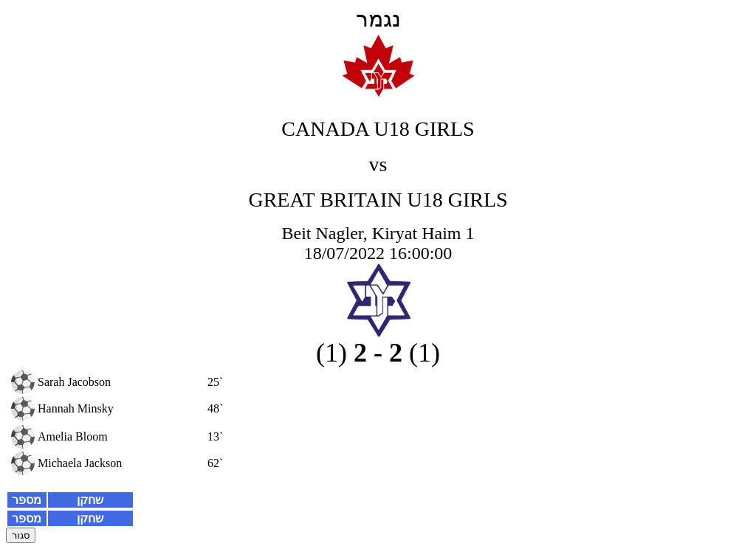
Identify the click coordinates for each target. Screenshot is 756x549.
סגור (21, 535)
